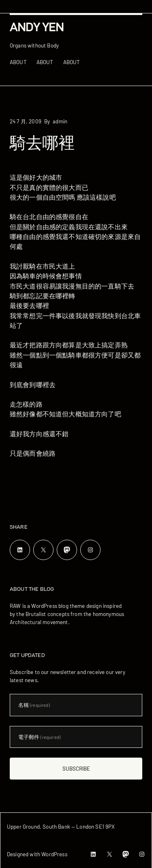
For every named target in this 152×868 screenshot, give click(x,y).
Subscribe (76, 769)
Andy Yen (37, 27)
